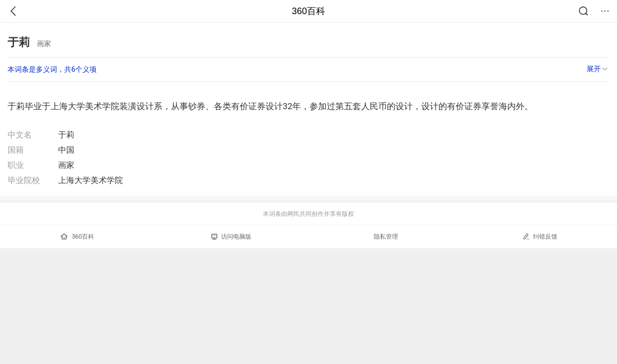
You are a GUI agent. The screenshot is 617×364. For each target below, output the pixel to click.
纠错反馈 (540, 236)
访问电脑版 (231, 237)
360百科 (308, 11)
